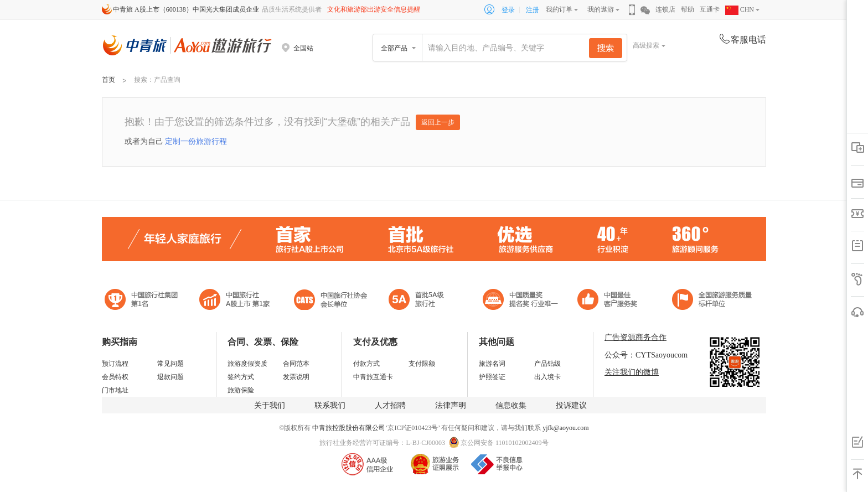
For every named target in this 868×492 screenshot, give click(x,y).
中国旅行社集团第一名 (143, 301)
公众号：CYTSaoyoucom (646, 355)
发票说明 (296, 377)
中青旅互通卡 (373, 377)
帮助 (688, 9)
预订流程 (115, 364)
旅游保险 (241, 390)
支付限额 (422, 364)
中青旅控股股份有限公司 (349, 428)
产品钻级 (547, 364)
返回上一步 (438, 122)
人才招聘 (390, 405)
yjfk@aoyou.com (565, 428)
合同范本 (296, 364)
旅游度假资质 (247, 364)
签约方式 (241, 377)
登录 (508, 10)
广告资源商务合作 (635, 337)
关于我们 (270, 405)
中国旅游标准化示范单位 (610, 301)
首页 (108, 80)
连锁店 (665, 9)
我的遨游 (601, 9)
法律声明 (451, 405)
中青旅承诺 (712, 301)
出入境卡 (547, 377)
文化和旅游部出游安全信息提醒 (374, 9)
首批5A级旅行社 (235, 301)
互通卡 (710, 9)
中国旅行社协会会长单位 (330, 301)
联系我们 (330, 405)
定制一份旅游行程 (196, 141)
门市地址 (115, 390)
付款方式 (366, 364)
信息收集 (511, 405)
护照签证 (492, 377)
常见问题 (170, 364)
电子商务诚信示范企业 (421, 301)
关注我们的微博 (632, 372)
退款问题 (170, 377)
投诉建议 (571, 405)
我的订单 (559, 9)
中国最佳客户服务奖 (521, 301)
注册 (533, 10)
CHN (740, 9)
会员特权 (115, 377)
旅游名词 (492, 364)
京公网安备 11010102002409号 (505, 443)
